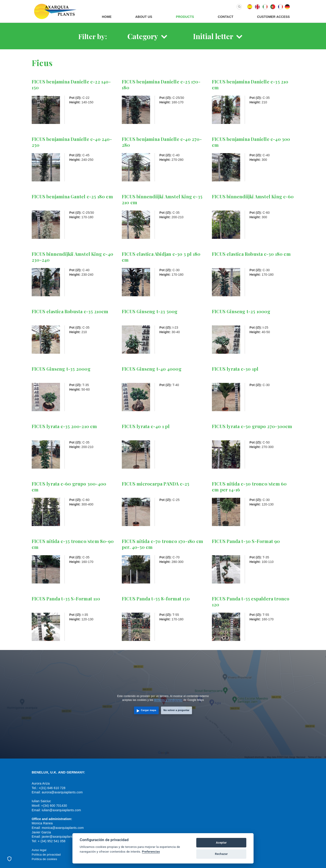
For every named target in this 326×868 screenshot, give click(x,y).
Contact (226, 17)
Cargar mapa (149, 710)
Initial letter (213, 36)
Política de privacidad (46, 855)
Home (107, 17)
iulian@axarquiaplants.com (61, 810)
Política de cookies (44, 859)
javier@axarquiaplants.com (61, 837)
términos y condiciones (168, 700)
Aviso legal (39, 850)
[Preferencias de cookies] (9, 859)
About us (144, 17)
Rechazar (221, 854)
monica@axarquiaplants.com (63, 828)
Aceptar (221, 843)
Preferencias (151, 851)
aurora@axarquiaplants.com (62, 792)
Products (185, 17)
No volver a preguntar (176, 710)
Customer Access (273, 17)
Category (143, 36)
